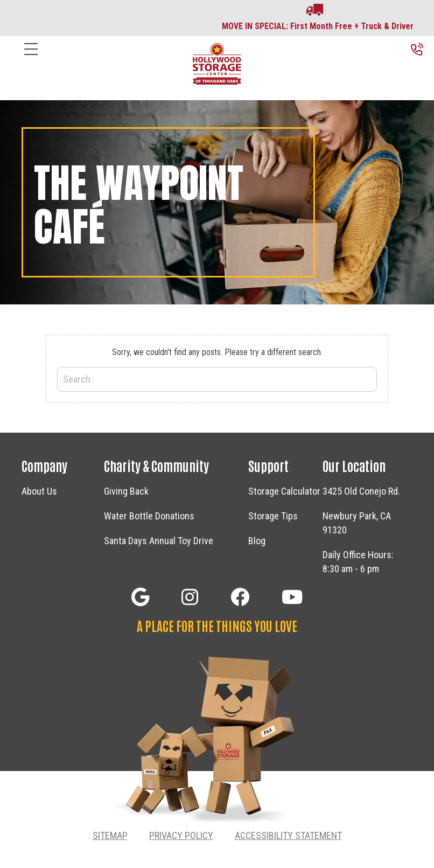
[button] (140, 597)
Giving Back (126, 491)
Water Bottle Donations (149, 516)
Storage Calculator (284, 491)
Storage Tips (273, 516)
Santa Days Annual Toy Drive (159, 541)
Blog (257, 541)
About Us (39, 491)
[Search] (217, 379)
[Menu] (31, 57)
